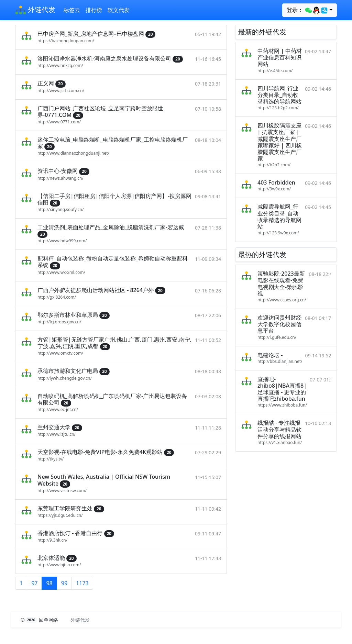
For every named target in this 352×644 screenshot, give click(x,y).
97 (34, 583)
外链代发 (35, 10)
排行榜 (94, 10)
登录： (307, 10)
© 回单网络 (40, 620)
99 (64, 583)
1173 (82, 583)
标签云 (72, 10)
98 (49, 583)
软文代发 (119, 10)
